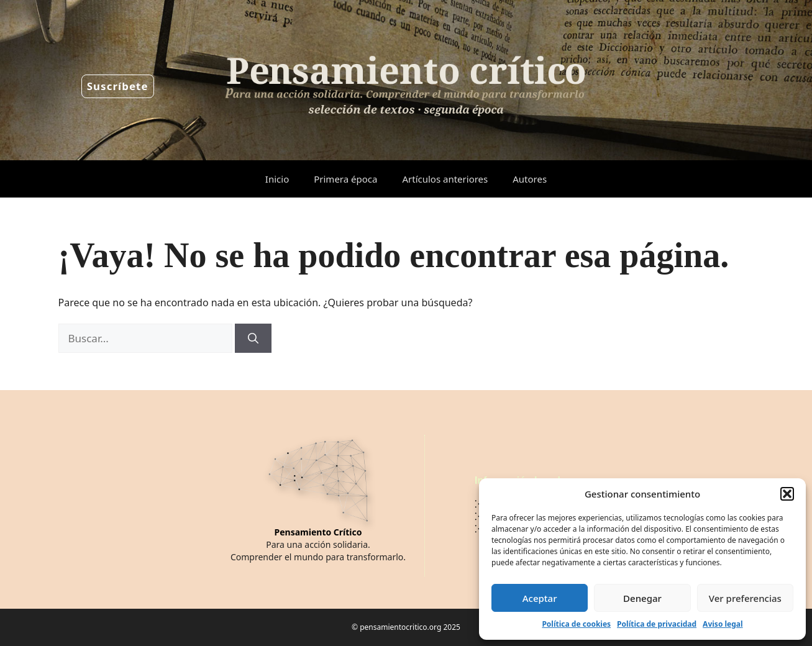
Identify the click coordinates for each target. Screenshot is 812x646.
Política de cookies (576, 624)
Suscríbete (118, 86)
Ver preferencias (745, 598)
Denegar (642, 598)
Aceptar (540, 598)
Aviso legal (723, 624)
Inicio (277, 179)
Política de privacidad (657, 624)
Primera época (345, 179)
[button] (787, 494)
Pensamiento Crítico (318, 532)
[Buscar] (253, 339)
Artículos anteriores (445, 179)
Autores (530, 179)
